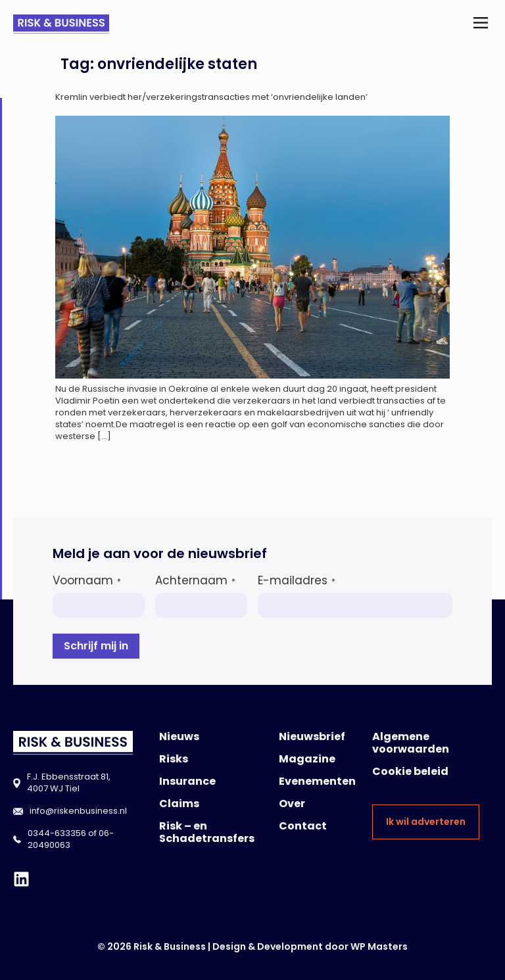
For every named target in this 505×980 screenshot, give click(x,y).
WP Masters (379, 946)
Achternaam (195, 580)
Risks (174, 759)
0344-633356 (57, 833)
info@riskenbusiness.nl (78, 811)
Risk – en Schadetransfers (207, 832)
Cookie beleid (410, 771)
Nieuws (179, 736)
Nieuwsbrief (312, 736)
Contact (303, 826)
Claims (179, 804)
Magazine (307, 759)
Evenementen (317, 781)
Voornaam (87, 580)
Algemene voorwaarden (411, 743)
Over (292, 804)
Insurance (187, 781)
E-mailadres (297, 580)
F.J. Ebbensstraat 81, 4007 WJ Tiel (69, 782)
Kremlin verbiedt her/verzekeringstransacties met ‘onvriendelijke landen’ (211, 97)
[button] (481, 24)
